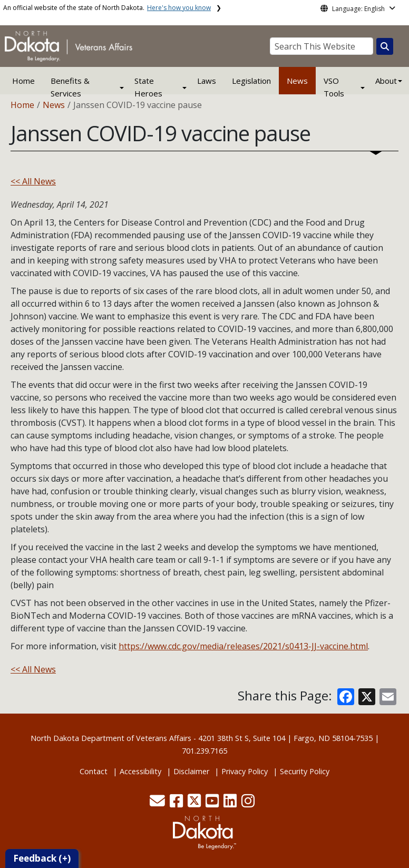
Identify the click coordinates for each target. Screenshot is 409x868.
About (386, 81)
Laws (207, 81)
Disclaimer (191, 771)
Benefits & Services (70, 87)
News (297, 81)
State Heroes (148, 87)
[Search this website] (385, 46)
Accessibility (140, 771)
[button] (158, 803)
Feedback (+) (42, 858)
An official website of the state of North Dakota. (107, 8)
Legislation (251, 81)
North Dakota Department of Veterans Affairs (111, 738)
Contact (94, 771)
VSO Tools (334, 87)
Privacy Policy (245, 771)
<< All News (33, 181)
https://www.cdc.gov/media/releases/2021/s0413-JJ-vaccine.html (243, 646)
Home (23, 81)
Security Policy (305, 771)
